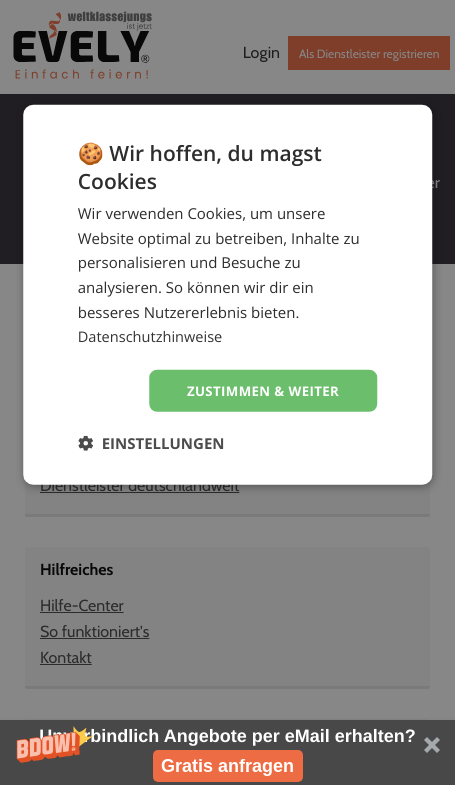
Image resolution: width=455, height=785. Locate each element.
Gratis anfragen (227, 766)
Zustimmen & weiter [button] (258, 390)
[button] (227, 752)
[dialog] (228, 295)
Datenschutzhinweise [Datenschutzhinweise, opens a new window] (152, 336)
